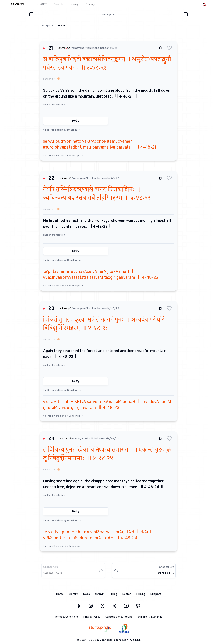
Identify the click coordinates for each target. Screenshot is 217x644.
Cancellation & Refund (119, 617)
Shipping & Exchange (150, 617)
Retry (76, 121)
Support (156, 594)
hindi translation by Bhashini (62, 130)
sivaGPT (100, 594)
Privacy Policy (92, 617)
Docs (86, 594)
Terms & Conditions (67, 617)
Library (73, 594)
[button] (169, 48)
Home (60, 594)
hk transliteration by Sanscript (63, 156)
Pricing (141, 594)
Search (127, 594)
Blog (114, 594)
